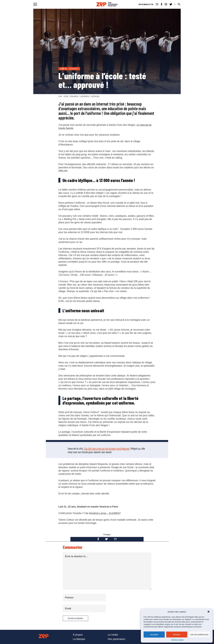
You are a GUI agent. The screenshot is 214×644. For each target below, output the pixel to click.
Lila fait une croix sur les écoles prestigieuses (107, 448)
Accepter (154, 635)
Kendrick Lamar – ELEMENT (105, 513)
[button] (209, 612)
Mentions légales (177, 640)
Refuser (177, 635)
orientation (85, 96)
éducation (74, 96)
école (66, 96)
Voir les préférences (199, 635)
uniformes (95, 96)
